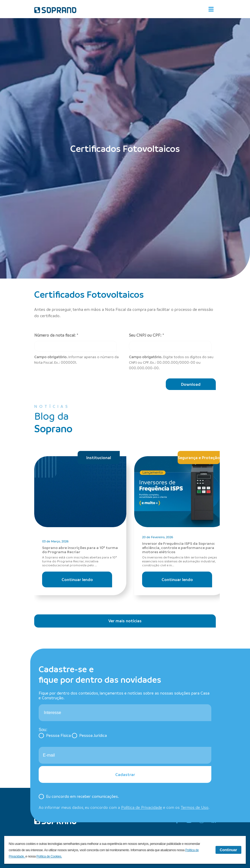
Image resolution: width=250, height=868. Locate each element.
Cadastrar (125, 774)
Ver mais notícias (125, 621)
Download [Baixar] (191, 384)
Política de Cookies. (49, 856)
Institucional (99, 458)
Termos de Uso (195, 807)
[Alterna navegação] (211, 9)
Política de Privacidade (142, 807)
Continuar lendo (77, 579)
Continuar (228, 850)
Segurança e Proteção (199, 458)
